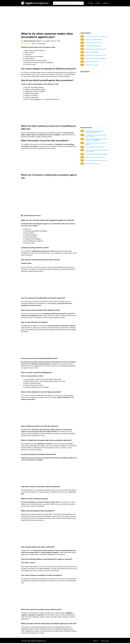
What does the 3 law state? (93, 164)
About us (96, 641)
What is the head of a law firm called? (95, 157)
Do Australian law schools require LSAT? (96, 49)
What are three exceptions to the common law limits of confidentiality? (96, 140)
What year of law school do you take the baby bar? (96, 144)
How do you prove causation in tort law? (96, 55)
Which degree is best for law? (93, 46)
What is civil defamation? (92, 52)
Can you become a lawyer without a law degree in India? (96, 136)
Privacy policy (105, 641)
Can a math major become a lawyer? (95, 147)
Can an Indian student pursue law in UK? (96, 160)
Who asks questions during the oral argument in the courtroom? (95, 132)
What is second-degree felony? (94, 40)
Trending (90, 3)
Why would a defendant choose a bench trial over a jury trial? (97, 151)
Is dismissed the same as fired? (94, 43)
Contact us (106, 3)
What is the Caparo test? (92, 62)
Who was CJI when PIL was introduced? (96, 36)
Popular (98, 3)
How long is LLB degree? (92, 65)
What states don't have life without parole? (97, 154)
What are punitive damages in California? (96, 59)
